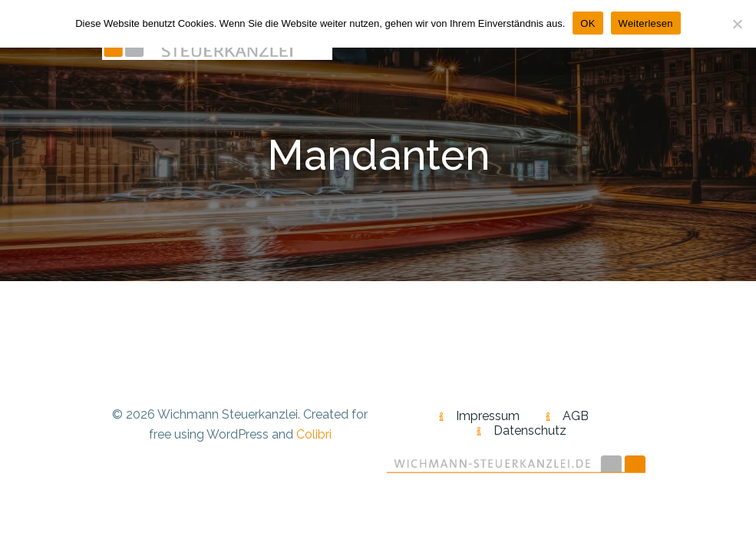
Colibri (314, 434)
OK (588, 23)
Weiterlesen (646, 23)
